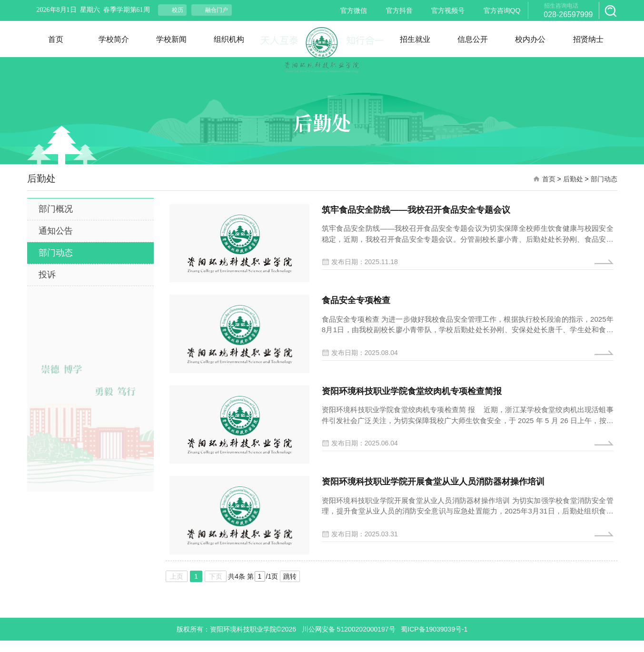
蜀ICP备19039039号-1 (434, 641)
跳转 (290, 588)
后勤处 (573, 179)
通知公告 (56, 231)
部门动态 (604, 179)
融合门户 (217, 10)
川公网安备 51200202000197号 (349, 641)
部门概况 (56, 209)
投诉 (47, 275)
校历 (178, 10)
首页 (549, 179)
